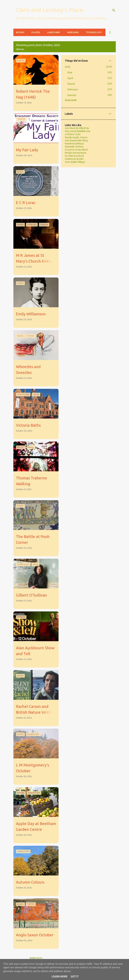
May (70, 72)
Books (20, 32)
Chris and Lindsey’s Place (50, 10)
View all (20, 49)
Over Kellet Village (75, 162)
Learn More (60, 977)
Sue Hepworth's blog (76, 140)
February (73, 89)
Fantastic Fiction (74, 147)
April (70, 78)
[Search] (114, 10)
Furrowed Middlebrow (78, 131)
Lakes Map (54, 32)
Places (36, 32)
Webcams (73, 32)
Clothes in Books (74, 159)
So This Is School (74, 156)
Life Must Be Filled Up (77, 128)
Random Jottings (74, 144)
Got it (75, 977)
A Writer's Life (73, 134)
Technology (94, 32)
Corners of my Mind (76, 150)
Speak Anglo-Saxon (76, 137)
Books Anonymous (76, 153)
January (72, 95)
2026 (68, 67)
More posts (36, 958)
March (71, 84)
